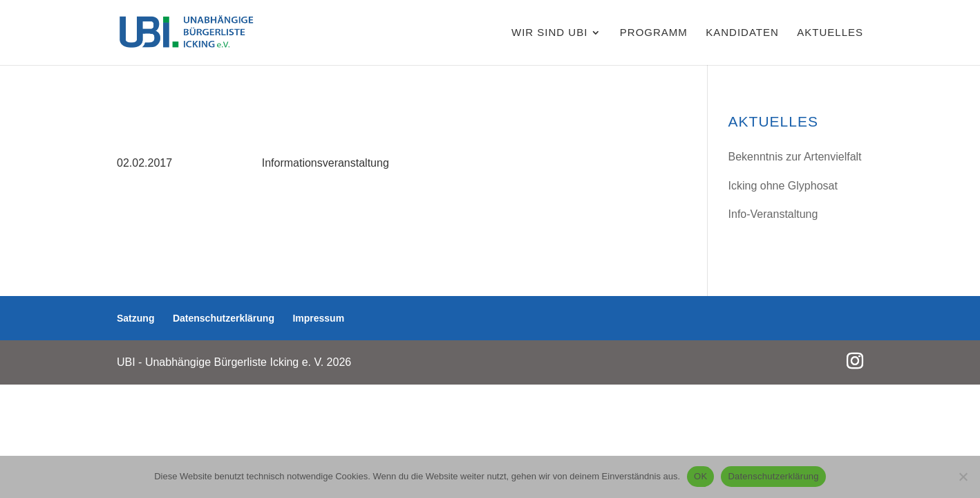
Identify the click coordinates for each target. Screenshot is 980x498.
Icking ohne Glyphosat (783, 186)
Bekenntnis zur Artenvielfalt (795, 157)
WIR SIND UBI (549, 33)
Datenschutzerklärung (224, 318)
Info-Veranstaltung (773, 214)
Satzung (135, 318)
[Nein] (963, 477)
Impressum (318, 318)
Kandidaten (742, 33)
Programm (654, 33)
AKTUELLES (830, 33)
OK (700, 476)
